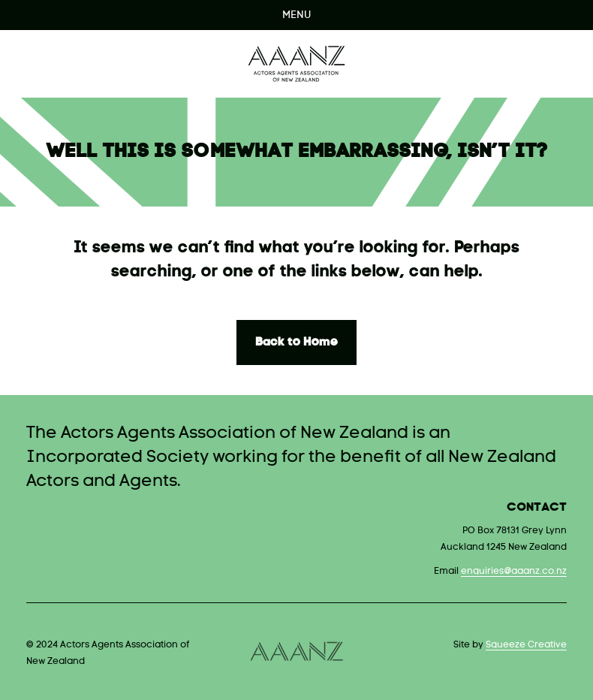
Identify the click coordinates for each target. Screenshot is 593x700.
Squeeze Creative (526, 645)
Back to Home (296, 342)
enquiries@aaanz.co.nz (514, 572)
